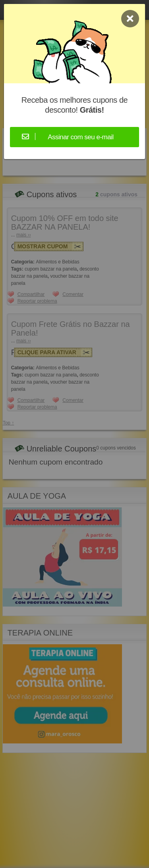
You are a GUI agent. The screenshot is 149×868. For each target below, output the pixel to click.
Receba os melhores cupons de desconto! (74, 105)
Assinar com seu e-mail (81, 137)
